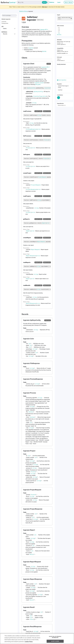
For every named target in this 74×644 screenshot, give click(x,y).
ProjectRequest (42, 177)
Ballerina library (23, 11)
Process (46, 140)
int (30, 344)
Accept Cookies (55, 642)
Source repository (62, 80)
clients (5, 29)
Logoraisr (31, 48)
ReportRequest (41, 242)
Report (44, 223)
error (39, 129)
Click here (44, 7)
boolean (31, 412)
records (5, 34)
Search (44, 2)
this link (44, 51)
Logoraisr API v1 (44, 30)
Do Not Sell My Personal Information (55, 638)
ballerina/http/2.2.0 (62, 105)
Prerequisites (5, 23)
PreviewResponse (31, 129)
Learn (59, 2)
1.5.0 (59, 29)
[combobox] (33, 2)
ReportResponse (31, 256)
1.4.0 (59, 30)
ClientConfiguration (50, 88)
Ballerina (52, 2)
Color (32, 619)
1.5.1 (59, 28)
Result (32, 554)
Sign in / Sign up (68, 2)
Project (45, 159)
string (34, 103)
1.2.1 (59, 32)
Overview (4, 22)
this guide (38, 84)
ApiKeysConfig (31, 88)
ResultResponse (31, 303)
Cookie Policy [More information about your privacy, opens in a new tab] (29, 642)
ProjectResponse (31, 189)
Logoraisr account (39, 83)
